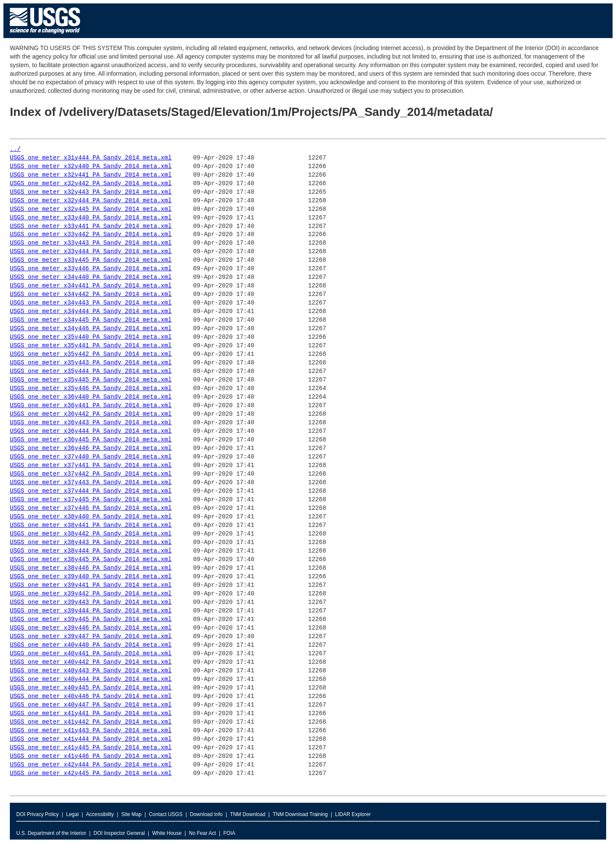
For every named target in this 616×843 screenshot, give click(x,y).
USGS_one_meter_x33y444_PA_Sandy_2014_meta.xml (91, 252)
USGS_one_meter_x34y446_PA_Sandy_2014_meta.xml (91, 329)
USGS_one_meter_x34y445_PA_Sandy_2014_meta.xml (91, 320)
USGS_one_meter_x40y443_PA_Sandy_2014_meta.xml (91, 671)
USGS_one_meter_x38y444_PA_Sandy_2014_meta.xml (91, 551)
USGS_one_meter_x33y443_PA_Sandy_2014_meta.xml (91, 243)
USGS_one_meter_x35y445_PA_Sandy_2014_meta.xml (91, 380)
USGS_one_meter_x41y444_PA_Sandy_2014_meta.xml (91, 739)
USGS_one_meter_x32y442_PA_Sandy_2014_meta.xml (91, 184)
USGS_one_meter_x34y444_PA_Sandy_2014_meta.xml (91, 312)
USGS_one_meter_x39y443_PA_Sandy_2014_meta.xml (91, 602)
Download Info (206, 814)
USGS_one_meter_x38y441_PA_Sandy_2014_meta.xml (91, 525)
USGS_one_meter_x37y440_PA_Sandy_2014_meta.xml (91, 457)
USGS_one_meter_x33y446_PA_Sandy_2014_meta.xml (91, 269)
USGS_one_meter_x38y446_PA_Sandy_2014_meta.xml (91, 568)
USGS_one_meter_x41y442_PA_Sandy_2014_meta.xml (91, 722)
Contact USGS (166, 814)
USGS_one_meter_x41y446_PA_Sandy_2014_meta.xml (91, 756)
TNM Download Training (300, 814)
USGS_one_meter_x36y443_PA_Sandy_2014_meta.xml (91, 423)
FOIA (229, 833)
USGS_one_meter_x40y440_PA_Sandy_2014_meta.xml (91, 645)
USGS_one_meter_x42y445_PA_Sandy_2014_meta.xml (91, 773)
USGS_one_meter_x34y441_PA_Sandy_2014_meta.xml (91, 286)
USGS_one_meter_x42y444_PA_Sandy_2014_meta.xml (91, 765)
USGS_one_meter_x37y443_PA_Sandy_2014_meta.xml (91, 483)
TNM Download (248, 814)
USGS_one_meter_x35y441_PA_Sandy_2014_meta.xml (91, 346)
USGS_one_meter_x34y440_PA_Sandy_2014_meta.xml (91, 277)
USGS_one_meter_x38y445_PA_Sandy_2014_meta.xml (91, 560)
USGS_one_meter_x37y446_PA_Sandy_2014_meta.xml (91, 508)
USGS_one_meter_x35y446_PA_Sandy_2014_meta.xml (91, 389)
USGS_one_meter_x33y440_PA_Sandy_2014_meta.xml (91, 218)
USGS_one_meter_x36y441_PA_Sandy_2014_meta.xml (91, 406)
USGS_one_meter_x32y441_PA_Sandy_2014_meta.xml (91, 175)
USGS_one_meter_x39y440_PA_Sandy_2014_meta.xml (91, 577)
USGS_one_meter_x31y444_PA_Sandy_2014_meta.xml (91, 158)
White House (167, 833)
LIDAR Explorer (353, 814)
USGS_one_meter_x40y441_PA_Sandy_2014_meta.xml (91, 654)
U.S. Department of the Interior (51, 833)
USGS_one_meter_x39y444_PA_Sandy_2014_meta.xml (91, 611)
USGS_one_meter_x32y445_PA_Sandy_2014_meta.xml (91, 209)
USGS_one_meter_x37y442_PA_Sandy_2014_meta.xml (91, 474)
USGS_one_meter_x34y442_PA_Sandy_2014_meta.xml (91, 294)
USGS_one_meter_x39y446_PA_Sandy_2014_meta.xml (91, 628)
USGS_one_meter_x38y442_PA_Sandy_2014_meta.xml (91, 534)
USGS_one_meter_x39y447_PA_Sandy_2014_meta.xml (91, 637)
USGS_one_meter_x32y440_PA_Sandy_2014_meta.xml (91, 167)
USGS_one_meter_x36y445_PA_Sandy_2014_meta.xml (91, 440)
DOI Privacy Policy (37, 814)
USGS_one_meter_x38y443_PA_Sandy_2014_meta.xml (91, 543)
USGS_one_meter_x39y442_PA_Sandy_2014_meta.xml (91, 594)
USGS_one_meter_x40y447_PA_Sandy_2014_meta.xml (91, 705)
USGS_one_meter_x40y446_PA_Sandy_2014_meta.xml (91, 697)
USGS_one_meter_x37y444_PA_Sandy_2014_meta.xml (91, 491)
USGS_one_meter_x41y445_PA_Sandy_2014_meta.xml (91, 748)
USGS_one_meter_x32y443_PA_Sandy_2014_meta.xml (91, 192)
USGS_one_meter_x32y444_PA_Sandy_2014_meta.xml (91, 201)
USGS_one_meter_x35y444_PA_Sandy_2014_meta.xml (91, 371)
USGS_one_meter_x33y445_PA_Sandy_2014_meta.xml (91, 260)
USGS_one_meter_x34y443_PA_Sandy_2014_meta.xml (91, 303)
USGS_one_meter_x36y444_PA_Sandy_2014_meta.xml (91, 431)
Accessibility (100, 814)
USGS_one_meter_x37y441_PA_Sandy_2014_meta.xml (91, 466)
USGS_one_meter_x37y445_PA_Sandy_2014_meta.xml (91, 500)
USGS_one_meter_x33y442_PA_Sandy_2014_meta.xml (91, 235)
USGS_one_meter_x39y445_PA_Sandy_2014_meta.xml (91, 620)
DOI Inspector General (119, 833)
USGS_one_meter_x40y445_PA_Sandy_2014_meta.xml (91, 688)
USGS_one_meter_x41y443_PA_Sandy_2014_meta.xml (91, 731)
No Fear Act (203, 833)
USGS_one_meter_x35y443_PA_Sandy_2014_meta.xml (91, 363)
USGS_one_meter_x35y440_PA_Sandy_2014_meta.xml (91, 337)
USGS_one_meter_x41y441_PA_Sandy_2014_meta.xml (91, 714)
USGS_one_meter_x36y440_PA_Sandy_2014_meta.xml (91, 397)
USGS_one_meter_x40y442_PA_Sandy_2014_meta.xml (91, 662)
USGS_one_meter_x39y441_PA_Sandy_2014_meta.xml (91, 585)
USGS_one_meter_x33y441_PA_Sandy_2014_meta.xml (91, 226)
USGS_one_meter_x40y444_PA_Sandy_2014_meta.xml (91, 679)
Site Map (131, 814)
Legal (72, 814)
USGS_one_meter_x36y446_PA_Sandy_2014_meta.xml (91, 448)
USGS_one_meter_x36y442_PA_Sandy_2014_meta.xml (91, 414)
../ (15, 149)
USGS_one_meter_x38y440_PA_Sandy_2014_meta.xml (91, 517)
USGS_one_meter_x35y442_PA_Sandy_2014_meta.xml (91, 354)
